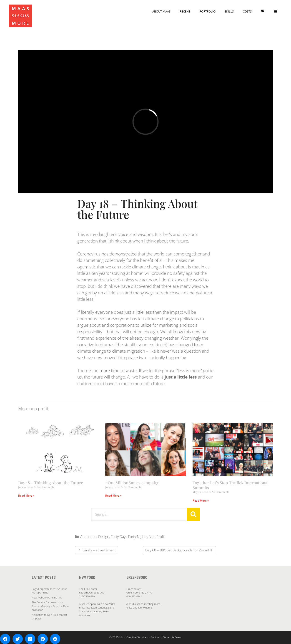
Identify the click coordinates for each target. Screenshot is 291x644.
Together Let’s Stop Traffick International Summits (231, 485)
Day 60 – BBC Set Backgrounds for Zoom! (177, 550)
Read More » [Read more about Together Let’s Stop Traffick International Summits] (201, 501)
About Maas (161, 11)
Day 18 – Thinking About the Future (51, 483)
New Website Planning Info (47, 597)
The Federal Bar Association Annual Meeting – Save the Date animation (50, 606)
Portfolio (207, 11)
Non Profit (157, 537)
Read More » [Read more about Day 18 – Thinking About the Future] (26, 496)
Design (104, 537)
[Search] (193, 514)
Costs (247, 11)
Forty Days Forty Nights (129, 537)
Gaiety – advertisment (99, 550)
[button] (5, 639)
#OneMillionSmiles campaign (132, 483)
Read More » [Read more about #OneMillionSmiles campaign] (113, 496)
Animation (88, 537)
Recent (185, 11)
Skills (229, 11)
